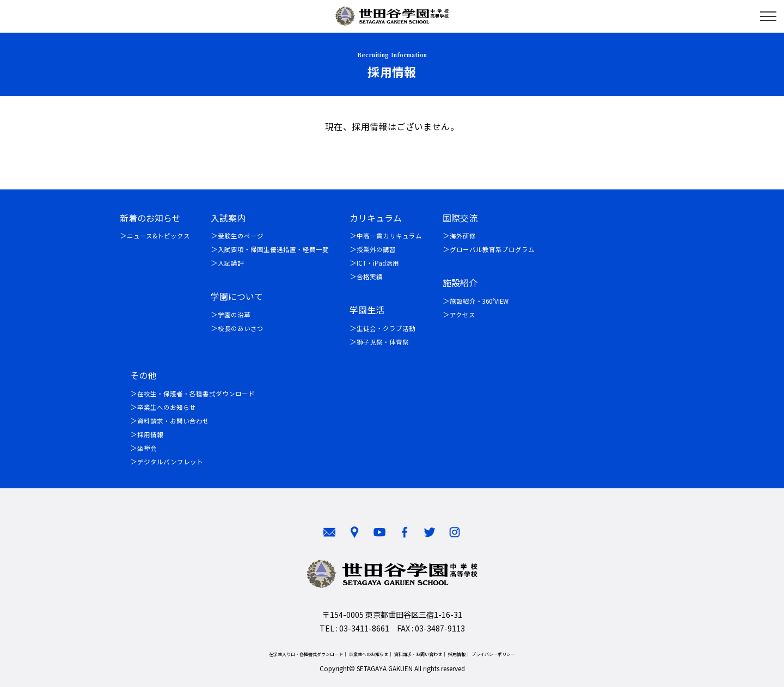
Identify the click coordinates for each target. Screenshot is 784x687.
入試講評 (231, 263)
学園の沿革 (234, 315)
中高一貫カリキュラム (389, 236)
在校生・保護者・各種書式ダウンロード (196, 394)
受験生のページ (241, 236)
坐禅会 (147, 448)
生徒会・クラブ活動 (386, 328)
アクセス (463, 315)
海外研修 (463, 236)
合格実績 (370, 277)
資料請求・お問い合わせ (173, 421)
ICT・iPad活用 (378, 263)
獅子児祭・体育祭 (383, 342)
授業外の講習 (376, 249)
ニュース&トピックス (158, 236)
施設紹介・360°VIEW (479, 301)
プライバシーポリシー (493, 654)
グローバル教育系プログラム (492, 249)
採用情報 (150, 434)
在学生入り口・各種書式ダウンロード (306, 654)
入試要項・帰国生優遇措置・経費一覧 (273, 249)
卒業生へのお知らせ (167, 407)
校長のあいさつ (241, 328)
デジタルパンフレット (170, 462)
